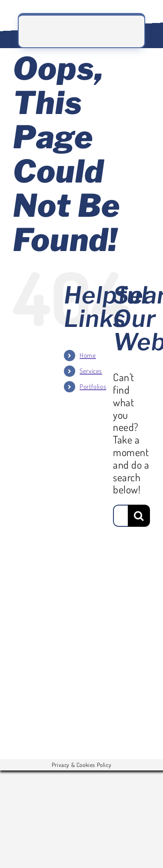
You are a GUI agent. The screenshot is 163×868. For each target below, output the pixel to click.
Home (88, 355)
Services (91, 371)
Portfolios (93, 387)
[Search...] (120, 516)
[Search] (139, 516)
